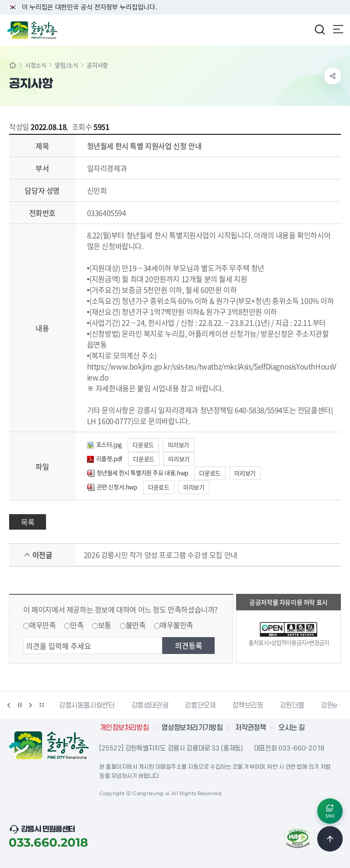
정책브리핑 (247, 705)
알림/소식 (66, 65)
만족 (77, 625)
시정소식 (36, 65)
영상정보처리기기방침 (192, 728)
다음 (31, 705)
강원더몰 (292, 705)
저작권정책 (250, 728)
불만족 (136, 625)
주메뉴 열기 (338, 29)
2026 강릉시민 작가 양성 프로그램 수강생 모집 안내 (161, 555)
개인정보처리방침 (124, 728)
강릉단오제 (200, 705)
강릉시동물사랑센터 (87, 705)
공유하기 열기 (333, 76)
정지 (20, 705)
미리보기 (178, 445)
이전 (9, 705)
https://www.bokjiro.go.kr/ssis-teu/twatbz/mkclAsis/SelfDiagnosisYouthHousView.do (212, 372)
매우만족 (42, 625)
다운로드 (143, 445)
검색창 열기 (319, 29)
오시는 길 (291, 728)
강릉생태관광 (150, 705)
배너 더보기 (41, 705)
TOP (330, 839)
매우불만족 (177, 625)
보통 (105, 625)
